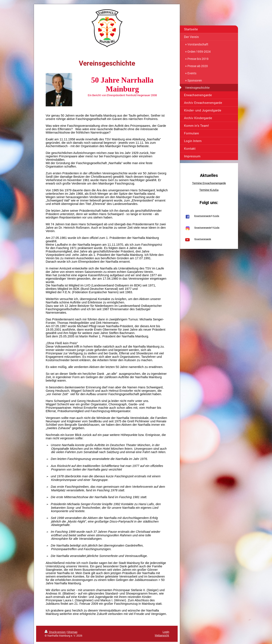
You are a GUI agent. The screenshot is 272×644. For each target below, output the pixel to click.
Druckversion (55, 632)
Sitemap (72, 632)
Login (166, 632)
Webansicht (162, 635)
